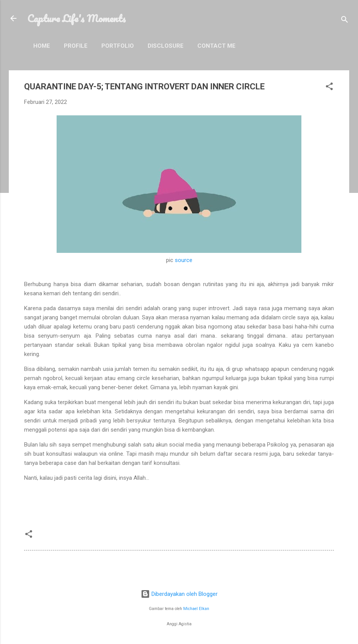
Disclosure (166, 46)
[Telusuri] (345, 21)
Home (42, 46)
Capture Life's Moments (76, 18)
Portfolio (118, 46)
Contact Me (216, 46)
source (184, 260)
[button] (329, 88)
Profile (76, 46)
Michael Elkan (196, 609)
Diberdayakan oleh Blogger (179, 594)
